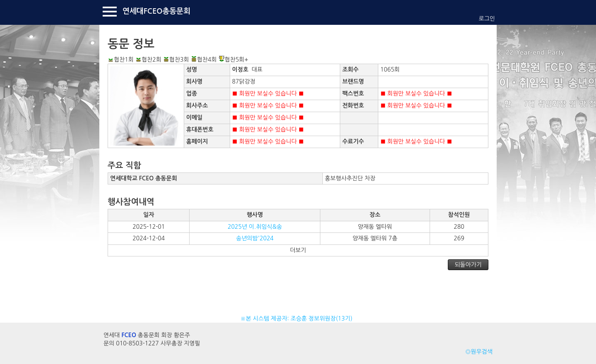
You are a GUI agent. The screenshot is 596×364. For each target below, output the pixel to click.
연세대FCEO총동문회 (156, 11)
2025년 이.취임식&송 (255, 227)
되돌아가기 (468, 265)
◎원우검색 (479, 352)
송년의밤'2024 (255, 238)
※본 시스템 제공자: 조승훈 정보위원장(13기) (298, 318)
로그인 (487, 19)
